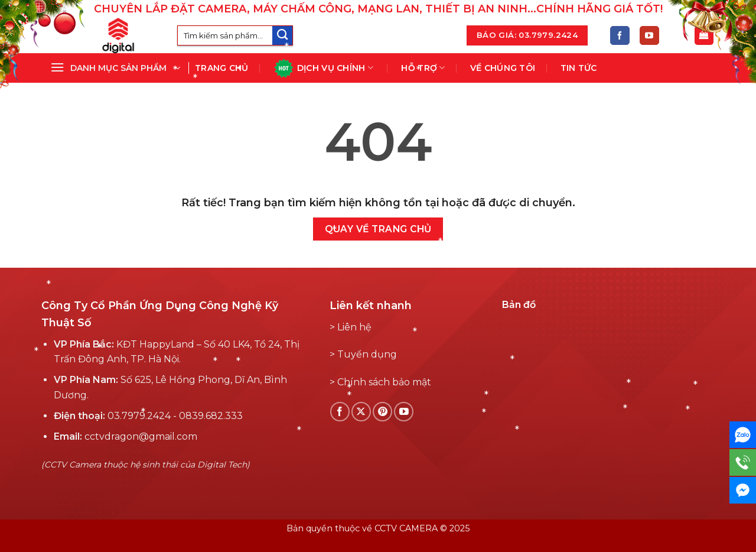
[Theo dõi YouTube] (649, 36)
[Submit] (282, 36)
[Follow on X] (361, 412)
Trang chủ (222, 68)
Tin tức (579, 68)
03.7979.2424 (139, 416)
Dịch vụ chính (323, 68)
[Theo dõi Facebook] (620, 36)
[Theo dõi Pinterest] (382, 412)
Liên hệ (354, 327)
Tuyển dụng (367, 354)
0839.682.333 (211, 416)
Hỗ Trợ (423, 68)
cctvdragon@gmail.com (141, 436)
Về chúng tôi (503, 68)
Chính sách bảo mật (384, 382)
